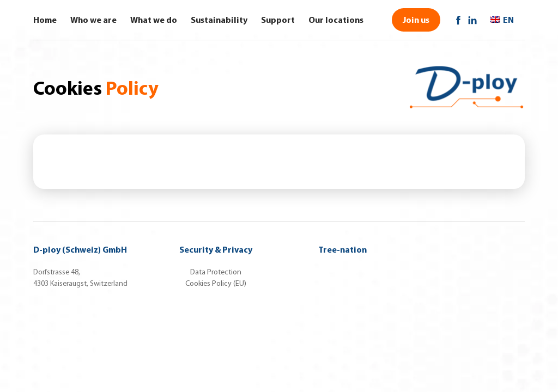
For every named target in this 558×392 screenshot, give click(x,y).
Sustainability (219, 20)
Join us (416, 20)
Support (278, 20)
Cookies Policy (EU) (216, 283)
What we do (154, 20)
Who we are (93, 20)
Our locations (336, 20)
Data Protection (216, 272)
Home (45, 20)
